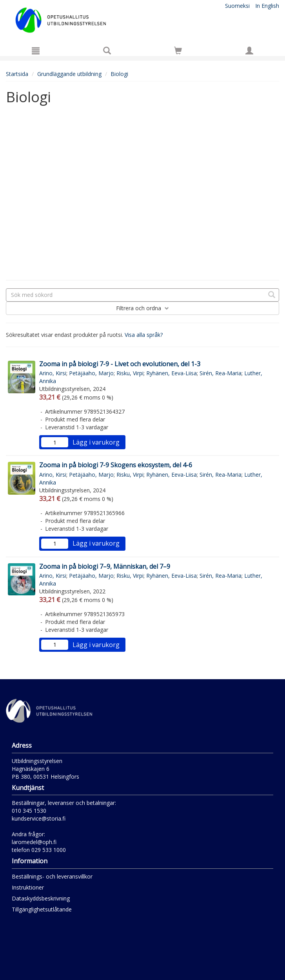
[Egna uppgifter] (249, 51)
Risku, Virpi (130, 373)
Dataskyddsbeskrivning (41, 898)
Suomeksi (237, 6)
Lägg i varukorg (96, 442)
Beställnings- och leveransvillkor (52, 876)
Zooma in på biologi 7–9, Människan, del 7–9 (105, 566)
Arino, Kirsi (53, 373)
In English (267, 6)
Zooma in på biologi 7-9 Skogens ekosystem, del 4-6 (116, 465)
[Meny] (36, 51)
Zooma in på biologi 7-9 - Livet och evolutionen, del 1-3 (120, 364)
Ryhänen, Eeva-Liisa (172, 373)
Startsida (17, 74)
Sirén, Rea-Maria (221, 373)
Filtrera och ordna (142, 308)
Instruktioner (28, 887)
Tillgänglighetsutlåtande (42, 909)
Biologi (119, 74)
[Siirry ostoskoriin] (178, 51)
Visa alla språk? (144, 335)
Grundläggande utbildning (69, 74)
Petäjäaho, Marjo (91, 373)
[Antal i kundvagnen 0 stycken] (178, 52)
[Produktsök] (107, 51)
